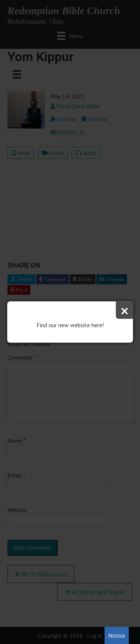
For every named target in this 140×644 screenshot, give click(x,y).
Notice (117, 635)
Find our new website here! (70, 325)
